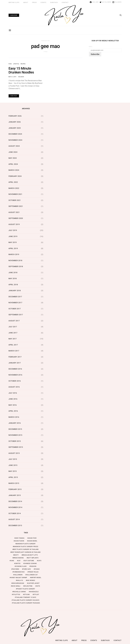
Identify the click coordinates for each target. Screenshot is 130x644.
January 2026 (15, 122)
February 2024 (15, 176)
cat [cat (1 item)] (19, 561)
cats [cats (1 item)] (40, 561)
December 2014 (15, 501)
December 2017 (15, 297)
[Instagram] (117, 2)
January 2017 (15, 363)
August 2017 (14, 321)
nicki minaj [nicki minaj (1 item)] (16, 586)
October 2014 (15, 513)
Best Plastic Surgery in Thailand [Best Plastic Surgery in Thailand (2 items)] (26, 549)
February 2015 (15, 489)
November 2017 (15, 303)
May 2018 (13, 279)
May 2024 (13, 158)
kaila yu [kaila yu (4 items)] (20, 580)
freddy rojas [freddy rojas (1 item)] (33, 572)
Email (91, 47)
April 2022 (13, 182)
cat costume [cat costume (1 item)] (29, 561)
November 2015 (15, 435)
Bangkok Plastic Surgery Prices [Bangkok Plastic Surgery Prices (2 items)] (26, 547)
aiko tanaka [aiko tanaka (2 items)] (20, 538)
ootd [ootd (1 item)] (38, 586)
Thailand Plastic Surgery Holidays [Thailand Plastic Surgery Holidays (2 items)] (26, 600)
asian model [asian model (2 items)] (33, 541)
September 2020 (16, 218)
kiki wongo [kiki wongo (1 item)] (31, 580)
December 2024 (15, 134)
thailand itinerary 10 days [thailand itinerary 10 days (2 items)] (26, 597)
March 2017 (14, 351)
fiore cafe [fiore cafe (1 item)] (27, 569)
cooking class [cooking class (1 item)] (21, 566)
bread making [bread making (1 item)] (19, 558)
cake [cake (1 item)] (12, 561)
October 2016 (15, 381)
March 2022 (14, 188)
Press (34, 2)
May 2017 (13, 339)
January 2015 (15, 495)
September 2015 (16, 447)
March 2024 (14, 170)
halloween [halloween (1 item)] (18, 575)
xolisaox (21, 77)
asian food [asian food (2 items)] (32, 538)
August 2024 (14, 146)
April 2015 (13, 477)
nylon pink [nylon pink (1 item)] (28, 586)
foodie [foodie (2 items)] (37, 569)
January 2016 (15, 423)
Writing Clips (14, 2)
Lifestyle (16, 64)
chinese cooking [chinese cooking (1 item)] (30, 563)
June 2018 (13, 273)
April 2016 (13, 411)
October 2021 (15, 200)
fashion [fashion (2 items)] (33, 566)
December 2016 (15, 369)
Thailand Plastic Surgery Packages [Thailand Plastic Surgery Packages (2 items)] (26, 603)
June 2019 (13, 236)
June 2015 (13, 465)
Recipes (23, 64)
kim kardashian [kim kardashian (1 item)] (18, 583)
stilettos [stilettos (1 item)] (16, 595)
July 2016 (13, 393)
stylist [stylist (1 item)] (36, 595)
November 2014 (15, 507)
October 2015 (15, 441)
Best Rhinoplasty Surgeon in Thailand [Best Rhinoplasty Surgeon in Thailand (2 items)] (26, 552)
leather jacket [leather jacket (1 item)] (34, 583)
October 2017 (15, 309)
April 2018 (13, 285)
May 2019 (13, 242)
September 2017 (16, 315)
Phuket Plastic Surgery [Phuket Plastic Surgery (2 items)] (26, 589)
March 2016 (14, 417)
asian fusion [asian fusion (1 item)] (19, 541)
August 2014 (14, 519)
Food (10, 64)
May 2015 (13, 471)
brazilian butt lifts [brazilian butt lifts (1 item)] (30, 555)
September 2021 (16, 206)
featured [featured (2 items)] (16, 569)
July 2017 (13, 327)
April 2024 (13, 164)
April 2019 (13, 248)
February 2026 (15, 116)
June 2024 (13, 152)
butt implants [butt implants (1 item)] (33, 558)
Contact (65, 2)
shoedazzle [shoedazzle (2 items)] (34, 592)
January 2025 (15, 128)
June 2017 (13, 333)
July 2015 (13, 459)
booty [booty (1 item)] (16, 555)
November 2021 (15, 194)
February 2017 (15, 357)
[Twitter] (105, 2)
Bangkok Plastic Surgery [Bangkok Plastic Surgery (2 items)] (26, 544)
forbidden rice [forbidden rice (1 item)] (19, 572)
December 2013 (15, 526)
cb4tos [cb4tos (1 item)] (18, 563)
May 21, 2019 (12, 77)
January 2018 (15, 291)
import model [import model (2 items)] (36, 578)
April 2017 (13, 345)
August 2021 (14, 212)
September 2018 (16, 266)
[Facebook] (94, 2)
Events (43, 2)
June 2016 (13, 399)
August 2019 (14, 224)
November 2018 (15, 261)
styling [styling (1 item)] (27, 595)
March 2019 (14, 254)
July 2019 (13, 230)
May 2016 (13, 405)
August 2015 (14, 453)
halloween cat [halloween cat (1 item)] (32, 575)
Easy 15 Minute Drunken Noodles (21, 70)
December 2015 (15, 429)
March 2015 (14, 483)
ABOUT (26, 2)
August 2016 (14, 387)
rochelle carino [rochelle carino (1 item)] (20, 592)
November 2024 (15, 140)
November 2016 (15, 375)
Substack (54, 2)
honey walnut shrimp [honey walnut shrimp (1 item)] (19, 578)
